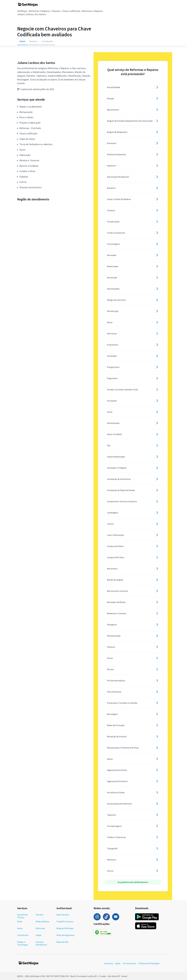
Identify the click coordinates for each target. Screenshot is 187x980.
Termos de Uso (129, 963)
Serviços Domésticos (41, 943)
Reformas (40, 928)
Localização (47, 41)
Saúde (38, 935)
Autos (20, 928)
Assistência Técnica (22, 916)
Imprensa (109, 963)
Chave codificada (71, 11)
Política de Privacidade (149, 963)
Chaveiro (56, 11)
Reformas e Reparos (39, 11)
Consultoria (23, 935)
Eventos (40, 915)
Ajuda (118, 963)
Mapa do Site (62, 942)
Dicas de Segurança (65, 935)
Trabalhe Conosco (65, 921)
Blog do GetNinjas (65, 928)
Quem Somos (63, 915)
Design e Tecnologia (22, 943)
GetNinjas (22, 11)
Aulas (20, 921)
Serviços (33, 41)
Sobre (22, 41)
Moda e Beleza (42, 921)
